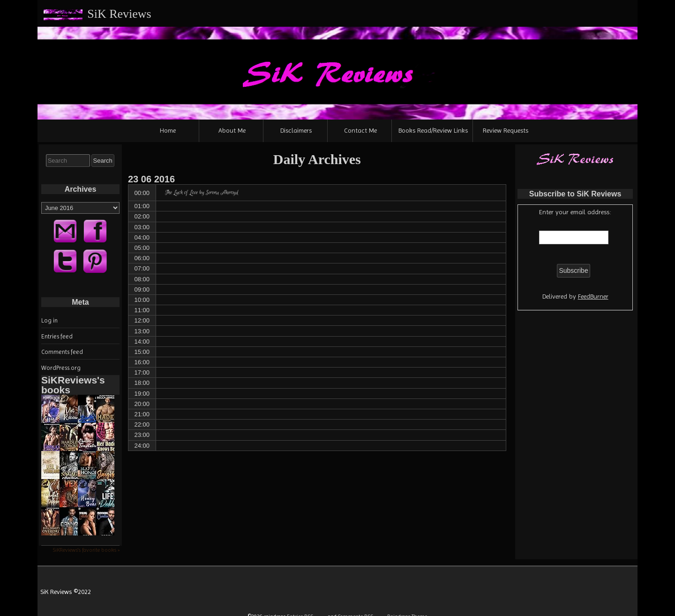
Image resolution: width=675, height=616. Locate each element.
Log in (49, 320)
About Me (232, 130)
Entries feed (57, 336)
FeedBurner (593, 296)
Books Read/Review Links (433, 130)
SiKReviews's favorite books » (86, 550)
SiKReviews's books (73, 385)
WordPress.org (61, 368)
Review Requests (506, 130)
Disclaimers (296, 130)
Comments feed (62, 352)
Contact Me (360, 130)
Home (168, 130)
